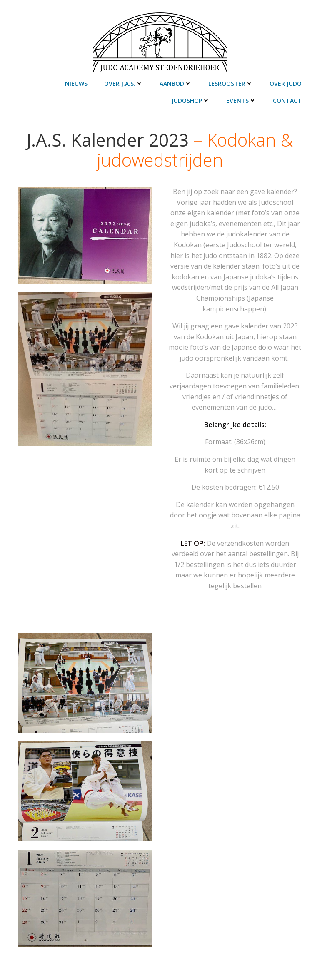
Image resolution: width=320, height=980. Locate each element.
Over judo (286, 83)
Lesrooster (231, 83)
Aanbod (176, 83)
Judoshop (191, 101)
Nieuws (76, 83)
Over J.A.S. (124, 83)
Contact (287, 101)
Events (241, 101)
